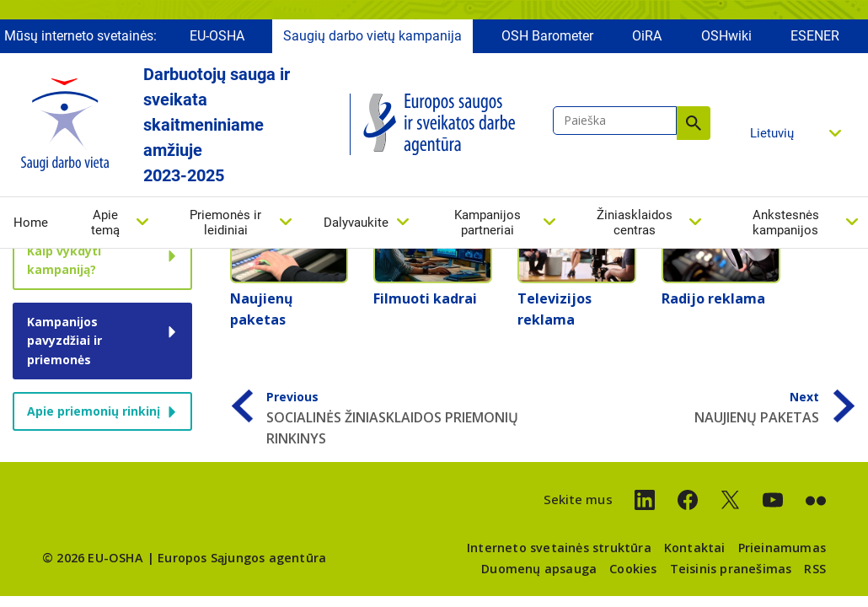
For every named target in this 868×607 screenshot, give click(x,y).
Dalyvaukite (356, 227)
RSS (815, 569)
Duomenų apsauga (539, 569)
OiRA (647, 40)
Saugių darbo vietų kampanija (372, 40)
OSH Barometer (547, 40)
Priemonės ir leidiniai (225, 227)
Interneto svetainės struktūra (559, 548)
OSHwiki (726, 40)
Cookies (633, 569)
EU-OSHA (217, 40)
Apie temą (105, 227)
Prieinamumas (782, 548)
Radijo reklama (713, 298)
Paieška (694, 127)
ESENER (815, 40)
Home (31, 227)
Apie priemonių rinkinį (94, 411)
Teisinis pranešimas (731, 569)
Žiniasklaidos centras (635, 227)
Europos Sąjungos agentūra (242, 558)
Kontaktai (695, 548)
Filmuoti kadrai (425, 298)
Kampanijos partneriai (488, 227)
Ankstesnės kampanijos (786, 227)
